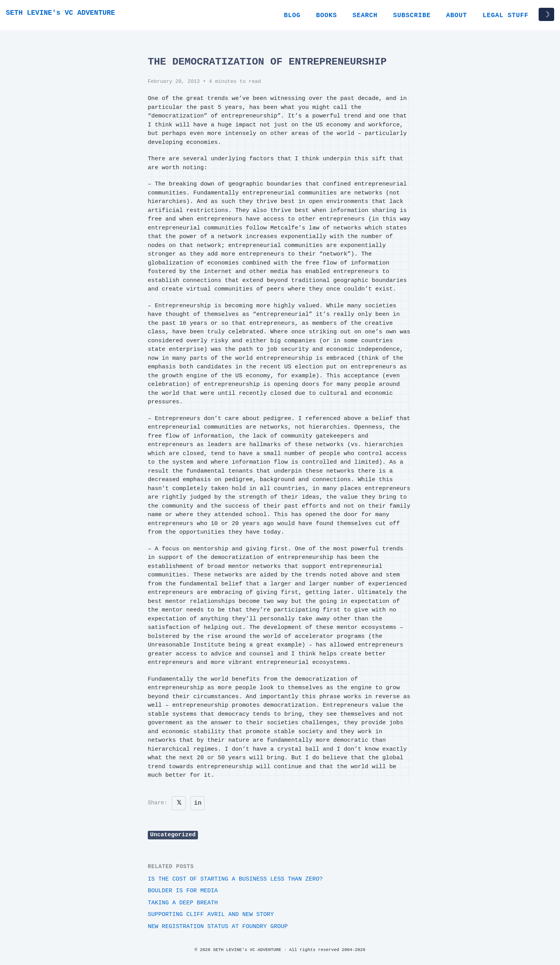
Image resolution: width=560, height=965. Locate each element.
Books (327, 15)
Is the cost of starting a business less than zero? (235, 879)
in (198, 803)
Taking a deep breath (183, 903)
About (457, 15)
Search (365, 15)
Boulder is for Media (183, 891)
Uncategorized (173, 835)
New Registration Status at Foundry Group (218, 927)
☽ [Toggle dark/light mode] (546, 14)
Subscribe (412, 15)
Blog (292, 15)
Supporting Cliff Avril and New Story (211, 915)
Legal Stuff (506, 15)
